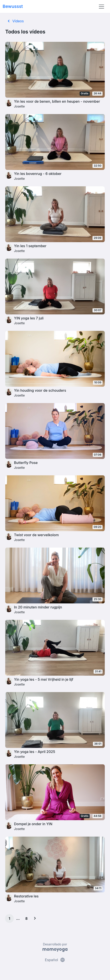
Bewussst (13, 6)
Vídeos (15, 21)
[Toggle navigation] (101, 7)
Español (55, 960)
